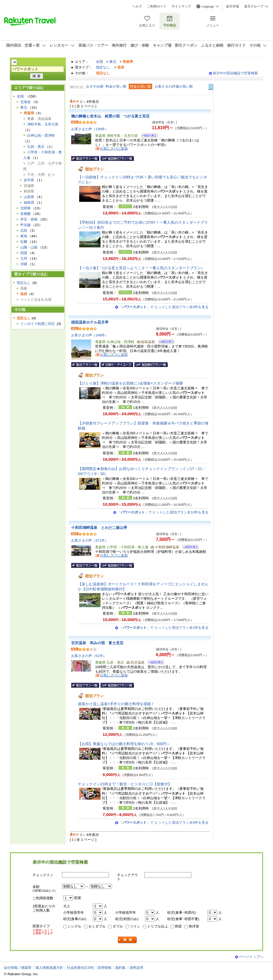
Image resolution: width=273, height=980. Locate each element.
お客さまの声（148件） (90, 335)
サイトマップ (181, 6)
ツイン (135, 926)
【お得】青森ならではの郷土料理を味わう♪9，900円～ (124, 744)
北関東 (25, 208)
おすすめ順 (95, 86)
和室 (178, 926)
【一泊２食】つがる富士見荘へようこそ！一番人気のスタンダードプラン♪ (140, 268)
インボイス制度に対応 (38, 324)
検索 (127, 940)
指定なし (103, 67)
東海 (24, 236)
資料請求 (136, 968)
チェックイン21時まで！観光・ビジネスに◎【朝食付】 (125, 784)
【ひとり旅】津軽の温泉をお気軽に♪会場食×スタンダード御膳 (130, 383)
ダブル (118, 926)
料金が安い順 (116, 86)
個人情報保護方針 (49, 968)
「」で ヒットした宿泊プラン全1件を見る (164, 628)
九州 (24, 258)
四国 (24, 253)
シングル (74, 926)
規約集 (120, 968)
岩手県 (29, 180)
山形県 (29, 197)
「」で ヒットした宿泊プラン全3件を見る (164, 307)
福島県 (29, 203)
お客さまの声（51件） (89, 656)
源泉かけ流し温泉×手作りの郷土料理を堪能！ (116, 704)
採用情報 (105, 968)
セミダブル (97, 926)
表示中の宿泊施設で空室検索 (235, 73)
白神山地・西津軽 (41, 135)
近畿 (24, 242)
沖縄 (24, 264)
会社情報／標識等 (18, 968)
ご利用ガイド (157, 6)
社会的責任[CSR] (80, 968)
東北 (113, 62)
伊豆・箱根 (29, 219)
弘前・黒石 (36, 147)
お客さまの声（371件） (90, 540)
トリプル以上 (158, 926)
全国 (99, 62)
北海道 (25, 102)
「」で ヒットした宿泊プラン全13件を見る (163, 512)
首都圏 (25, 214)
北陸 (24, 230)
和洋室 (194, 926)
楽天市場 (232, 6)
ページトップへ (251, 957)
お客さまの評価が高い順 (174, 86)
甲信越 (25, 225)
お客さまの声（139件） (90, 129)
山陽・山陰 (29, 247)
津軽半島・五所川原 (43, 124)
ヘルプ (137, 6)
